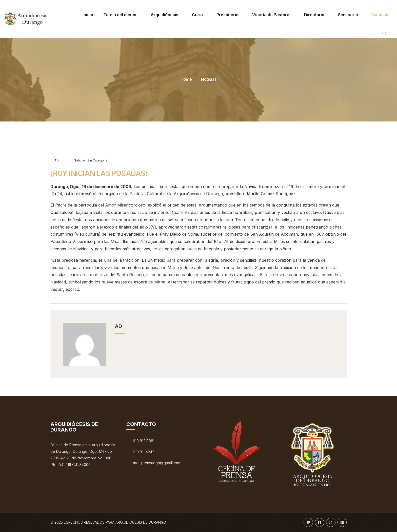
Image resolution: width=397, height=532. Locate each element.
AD (55, 160)
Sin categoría (97, 160)
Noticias (209, 79)
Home (186, 79)
